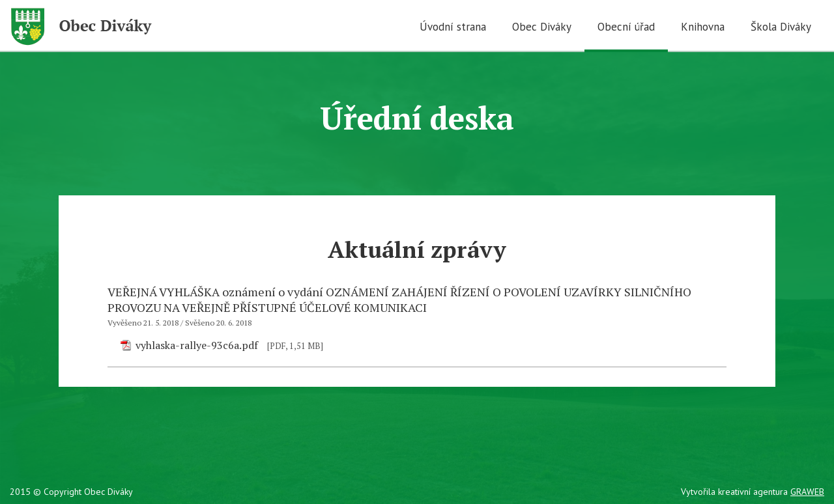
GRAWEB (807, 492)
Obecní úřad (626, 27)
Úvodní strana (453, 27)
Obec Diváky (542, 27)
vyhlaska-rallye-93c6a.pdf (197, 345)
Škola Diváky (781, 27)
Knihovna (703, 27)
